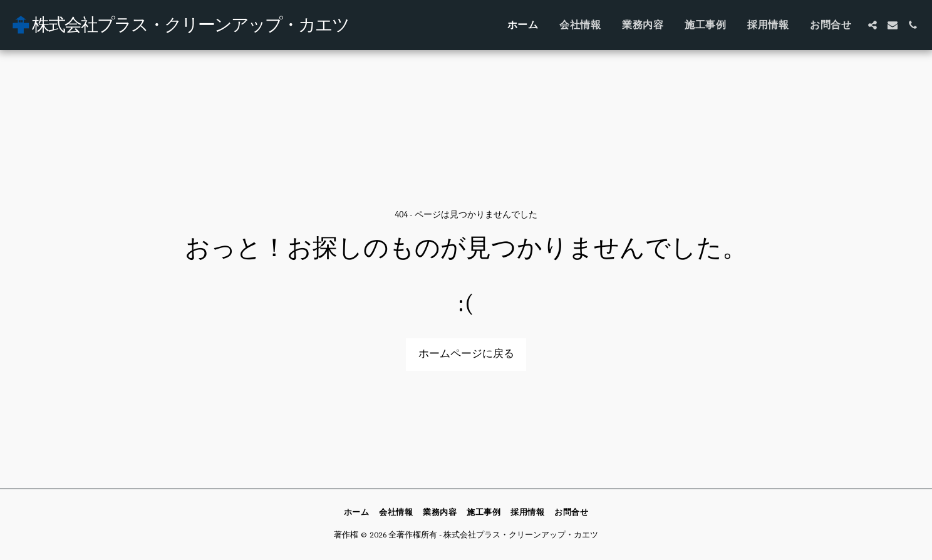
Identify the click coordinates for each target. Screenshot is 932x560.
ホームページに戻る (466, 354)
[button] (872, 25)
